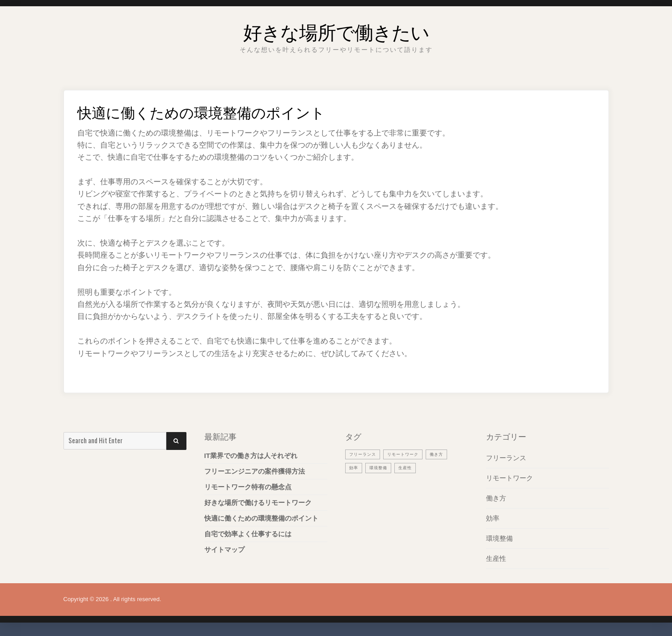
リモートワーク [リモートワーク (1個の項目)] (411, 454)
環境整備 (499, 538)
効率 (493, 518)
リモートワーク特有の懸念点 (248, 487)
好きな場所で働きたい (336, 29)
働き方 (496, 498)
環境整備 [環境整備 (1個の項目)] (382, 468)
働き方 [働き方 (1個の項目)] (449, 454)
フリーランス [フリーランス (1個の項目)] (365, 454)
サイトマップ (224, 549)
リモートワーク (509, 478)
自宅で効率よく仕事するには (248, 534)
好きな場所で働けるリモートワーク (258, 502)
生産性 (496, 558)
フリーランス (506, 458)
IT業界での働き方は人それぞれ (251, 456)
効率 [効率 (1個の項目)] (355, 468)
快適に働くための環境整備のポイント (261, 518)
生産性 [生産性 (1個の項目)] (412, 468)
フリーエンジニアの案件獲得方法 (255, 471)
